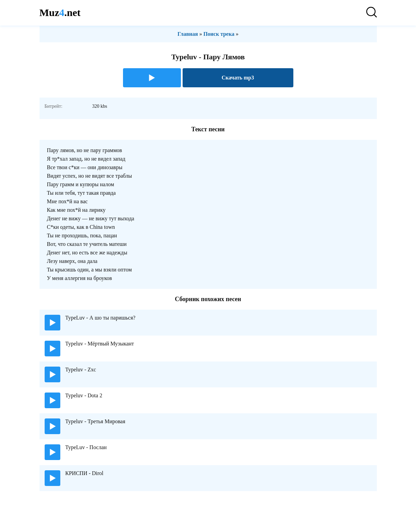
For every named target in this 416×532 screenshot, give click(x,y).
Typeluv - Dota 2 (84, 395)
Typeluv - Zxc (81, 370)
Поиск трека (219, 34)
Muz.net (60, 12)
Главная (188, 34)
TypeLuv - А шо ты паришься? (101, 318)
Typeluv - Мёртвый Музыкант (100, 344)
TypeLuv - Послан (86, 447)
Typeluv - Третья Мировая (95, 421)
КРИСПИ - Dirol (84, 473)
